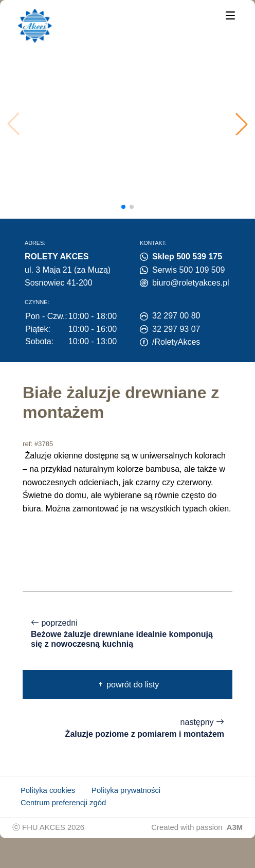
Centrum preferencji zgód (63, 803)
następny (128, 728)
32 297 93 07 (176, 329)
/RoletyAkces (176, 342)
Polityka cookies (48, 790)
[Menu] (230, 15)
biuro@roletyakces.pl (191, 283)
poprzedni (128, 634)
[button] (242, 124)
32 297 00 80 (176, 316)
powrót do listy (128, 685)
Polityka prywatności (126, 790)
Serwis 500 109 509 (188, 270)
